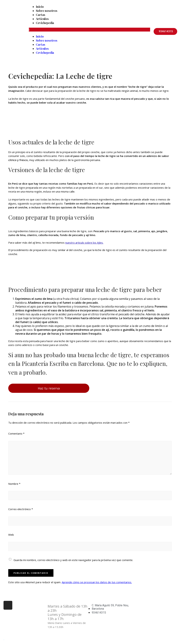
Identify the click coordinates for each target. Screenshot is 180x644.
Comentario (16, 434)
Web (11, 535)
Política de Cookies (147, 621)
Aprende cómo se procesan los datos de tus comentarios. (97, 582)
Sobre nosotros (47, 11)
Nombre (14, 484)
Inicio (40, 7)
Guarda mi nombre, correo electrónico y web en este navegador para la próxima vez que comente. (73, 560)
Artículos (42, 19)
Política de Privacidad (149, 614)
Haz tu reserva (49, 388)
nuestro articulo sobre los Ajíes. (84, 243)
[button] (89, 30)
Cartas (41, 15)
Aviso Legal (143, 606)
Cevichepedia (45, 23)
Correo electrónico (21, 509)
